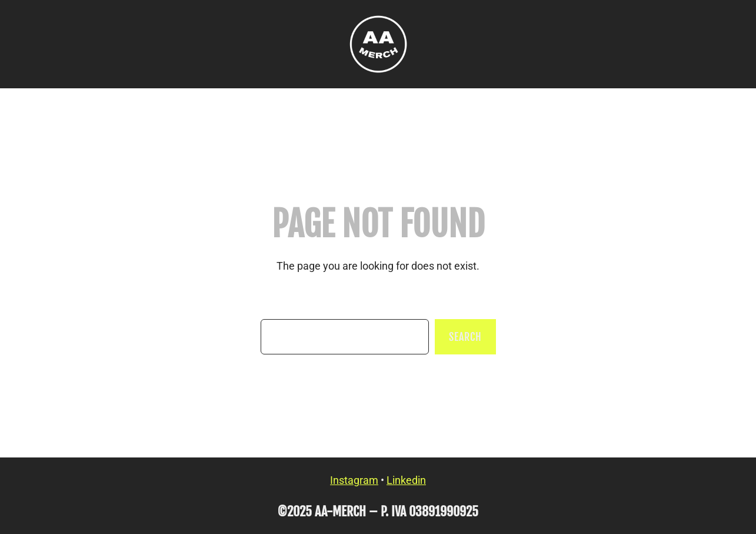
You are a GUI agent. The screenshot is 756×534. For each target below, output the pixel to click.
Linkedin (406, 480)
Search (465, 337)
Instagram (354, 480)
